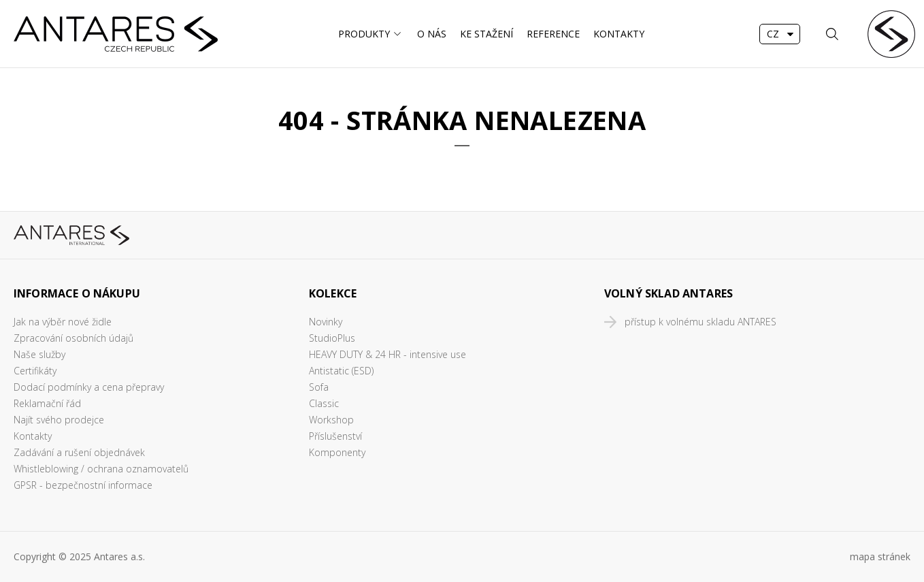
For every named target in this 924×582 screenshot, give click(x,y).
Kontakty (619, 34)
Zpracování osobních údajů (73, 338)
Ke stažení (486, 34)
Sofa (319, 387)
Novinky (326, 322)
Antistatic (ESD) (341, 371)
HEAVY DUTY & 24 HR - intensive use (387, 354)
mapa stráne (878, 556)
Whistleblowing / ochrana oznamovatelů (101, 469)
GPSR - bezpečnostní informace (83, 485)
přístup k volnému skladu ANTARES (700, 322)
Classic (324, 403)
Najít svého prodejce (59, 420)
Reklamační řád (47, 403)
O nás (432, 34)
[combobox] (780, 34)
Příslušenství (335, 436)
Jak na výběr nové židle (63, 322)
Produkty (364, 34)
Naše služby (39, 354)
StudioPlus (332, 338)
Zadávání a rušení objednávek (79, 452)
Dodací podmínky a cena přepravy (89, 387)
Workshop (331, 420)
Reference (553, 34)
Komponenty (337, 452)
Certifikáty (35, 371)
